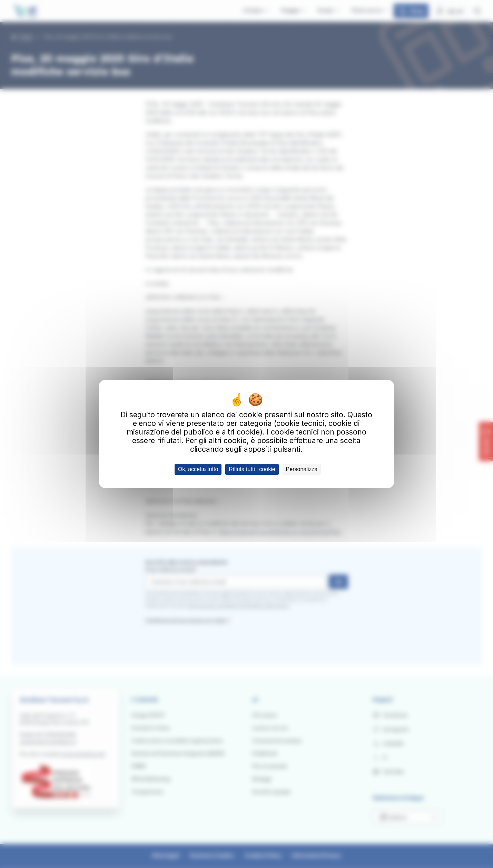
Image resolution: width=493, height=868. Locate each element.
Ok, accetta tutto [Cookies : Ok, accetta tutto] (198, 469)
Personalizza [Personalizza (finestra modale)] (302, 469)
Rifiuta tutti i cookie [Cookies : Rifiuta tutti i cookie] (252, 469)
